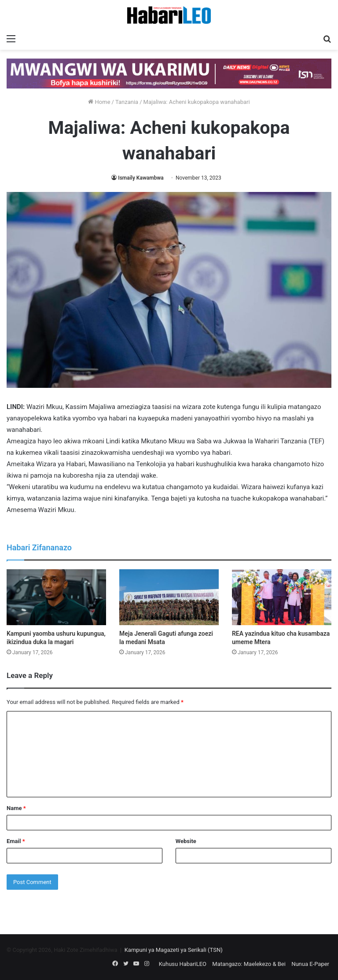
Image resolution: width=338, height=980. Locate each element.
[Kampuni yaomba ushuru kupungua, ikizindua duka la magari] (56, 597)
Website (186, 841)
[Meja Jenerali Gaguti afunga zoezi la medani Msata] (169, 597)
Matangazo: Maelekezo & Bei (249, 964)
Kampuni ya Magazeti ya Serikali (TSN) (174, 950)
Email (16, 841)
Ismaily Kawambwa (141, 178)
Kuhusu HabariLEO (183, 964)
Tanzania (127, 102)
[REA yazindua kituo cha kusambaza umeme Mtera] (282, 597)
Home (99, 102)
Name (16, 808)
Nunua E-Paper (310, 964)
